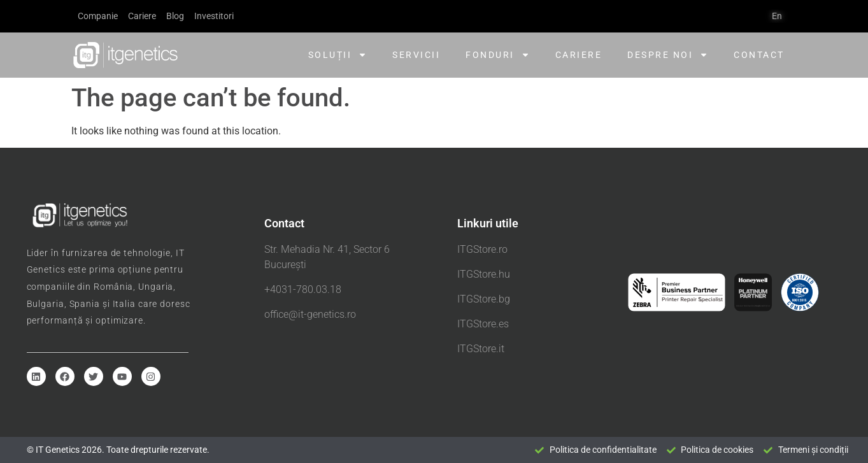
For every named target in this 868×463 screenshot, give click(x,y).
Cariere (579, 55)
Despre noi (668, 55)
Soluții (338, 55)
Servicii (416, 55)
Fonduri (498, 55)
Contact (759, 55)
